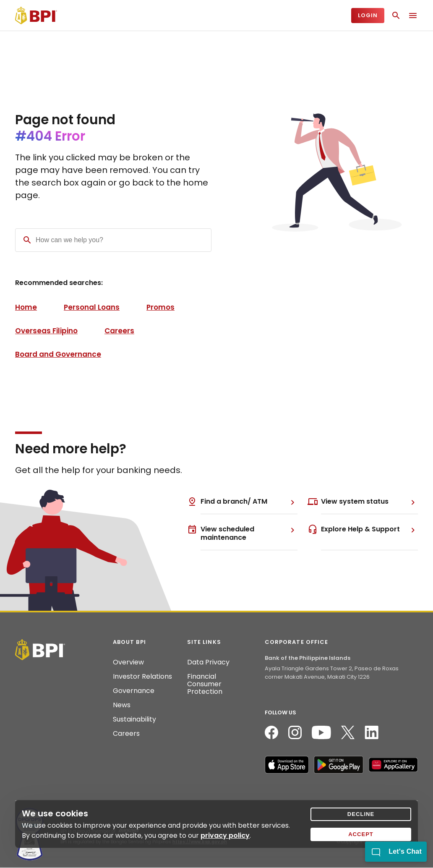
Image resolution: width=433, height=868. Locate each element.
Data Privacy (208, 662)
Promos (160, 307)
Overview (128, 662)
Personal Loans (92, 307)
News (122, 705)
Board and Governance (58, 354)
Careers (119, 331)
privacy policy (225, 835)
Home (26, 307)
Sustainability (134, 719)
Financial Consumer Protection (205, 684)
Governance (134, 691)
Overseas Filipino (46, 331)
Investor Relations (142, 677)
